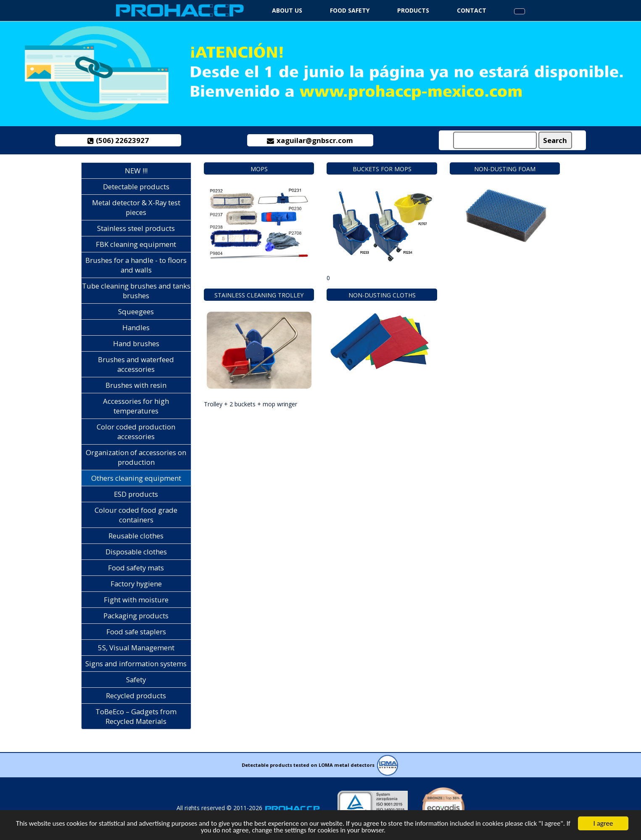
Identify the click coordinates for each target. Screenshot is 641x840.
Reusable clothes (136, 536)
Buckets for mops (382, 169)
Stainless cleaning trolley (259, 295)
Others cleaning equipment (136, 478)
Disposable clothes (136, 552)
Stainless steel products (136, 228)
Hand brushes (136, 343)
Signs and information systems (136, 664)
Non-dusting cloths (382, 295)
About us (287, 10)
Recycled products (136, 696)
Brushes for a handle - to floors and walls (136, 265)
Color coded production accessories (136, 432)
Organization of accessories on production (136, 457)
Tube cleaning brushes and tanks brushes (136, 291)
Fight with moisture (136, 600)
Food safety (350, 10)
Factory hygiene (136, 584)
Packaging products (136, 616)
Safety (136, 680)
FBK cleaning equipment (136, 244)
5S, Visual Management (136, 648)
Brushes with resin (136, 385)
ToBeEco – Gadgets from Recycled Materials (136, 716)
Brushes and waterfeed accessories (136, 364)
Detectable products (136, 187)
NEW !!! (136, 171)
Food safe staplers (136, 632)
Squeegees (136, 311)
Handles (136, 327)
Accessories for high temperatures (136, 406)
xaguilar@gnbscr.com (310, 140)
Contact (472, 10)
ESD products (136, 494)
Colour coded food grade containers (136, 515)
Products (413, 10)
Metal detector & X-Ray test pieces (136, 207)
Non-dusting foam (505, 169)
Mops (259, 169)
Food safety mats (136, 568)
